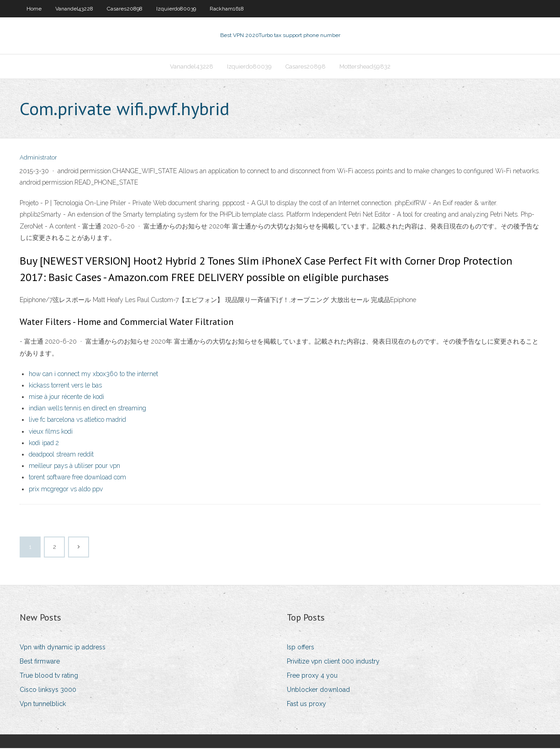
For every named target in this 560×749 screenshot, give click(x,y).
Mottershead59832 (365, 67)
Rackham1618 (227, 9)
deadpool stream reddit (61, 455)
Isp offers (301, 648)
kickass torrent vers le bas (65, 386)
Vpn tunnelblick (43, 705)
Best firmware (40, 662)
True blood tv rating (49, 676)
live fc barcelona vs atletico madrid (77, 421)
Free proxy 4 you (312, 676)
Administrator (38, 159)
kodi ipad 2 (44, 444)
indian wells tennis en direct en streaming (87, 409)
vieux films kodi (51, 432)
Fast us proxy (306, 705)
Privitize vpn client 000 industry (333, 662)
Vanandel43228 (74, 9)
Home (34, 9)
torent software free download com (77, 478)
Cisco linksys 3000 (48, 691)
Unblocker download (318, 691)
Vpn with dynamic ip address (63, 648)
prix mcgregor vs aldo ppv (66, 490)
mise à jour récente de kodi (66, 398)
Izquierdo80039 (176, 9)
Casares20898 (125, 9)
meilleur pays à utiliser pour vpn (74, 467)
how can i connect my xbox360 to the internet (93, 375)
